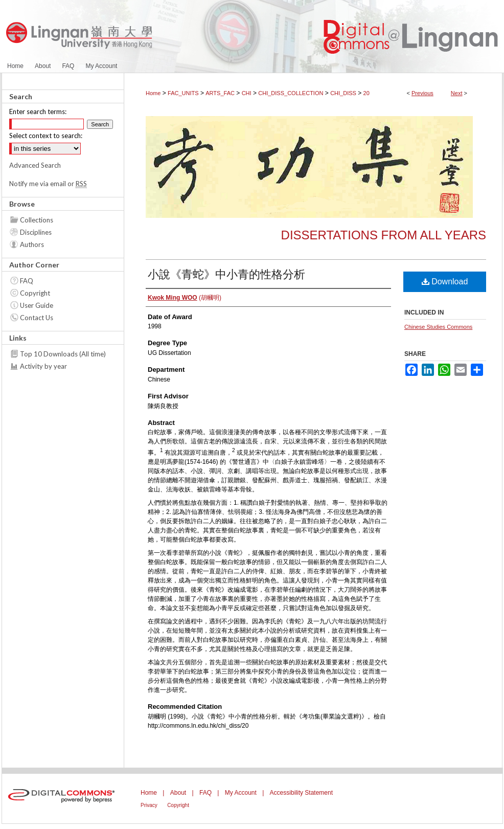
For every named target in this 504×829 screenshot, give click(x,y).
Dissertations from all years (384, 235)
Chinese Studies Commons (438, 327)
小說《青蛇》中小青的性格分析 (226, 274)
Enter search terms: (38, 111)
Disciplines (36, 232)
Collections (37, 220)
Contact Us (37, 318)
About (178, 793)
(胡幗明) (185, 298)
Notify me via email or (48, 184)
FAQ (27, 281)
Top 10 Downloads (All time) (63, 354)
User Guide (37, 305)
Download (445, 282)
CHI (247, 93)
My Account (241, 793)
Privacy (149, 805)
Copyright (35, 293)
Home (153, 93)
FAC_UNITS (183, 93)
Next (457, 93)
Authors (32, 244)
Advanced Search (35, 165)
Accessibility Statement (301, 793)
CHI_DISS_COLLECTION (291, 93)
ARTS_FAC (220, 93)
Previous (422, 93)
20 (366, 93)
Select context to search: (46, 136)
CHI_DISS (343, 93)
